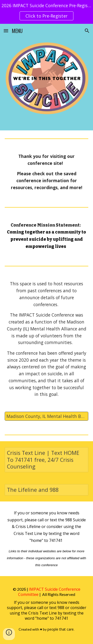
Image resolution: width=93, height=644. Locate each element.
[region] (46, 12)
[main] (47, 172)
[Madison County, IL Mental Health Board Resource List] (47, 416)
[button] (6, 31)
